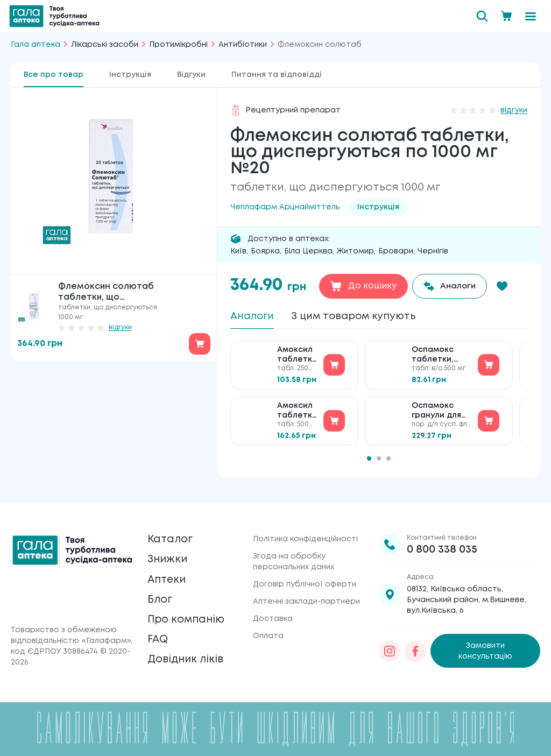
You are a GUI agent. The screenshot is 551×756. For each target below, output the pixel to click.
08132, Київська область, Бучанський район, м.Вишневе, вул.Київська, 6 (467, 595)
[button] (507, 286)
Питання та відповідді (277, 75)
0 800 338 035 (442, 545)
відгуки (120, 327)
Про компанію (188, 619)
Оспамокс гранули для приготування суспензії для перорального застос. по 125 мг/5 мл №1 (441, 415)
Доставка (273, 614)
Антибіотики (243, 45)
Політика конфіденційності (305, 534)
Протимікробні (178, 45)
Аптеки (168, 577)
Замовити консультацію (485, 646)
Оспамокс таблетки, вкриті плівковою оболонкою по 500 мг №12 (441, 359)
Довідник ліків (187, 661)
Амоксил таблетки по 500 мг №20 (297, 415)
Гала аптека (36, 45)
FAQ (158, 640)
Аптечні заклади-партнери (306, 597)
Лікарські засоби (105, 45)
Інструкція (130, 75)
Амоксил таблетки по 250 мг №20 (297, 359)
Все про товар (54, 75)
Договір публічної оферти (305, 580)
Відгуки (191, 75)
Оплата (268, 631)
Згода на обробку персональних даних (294, 557)
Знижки (168, 556)
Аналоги (254, 317)
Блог (160, 598)
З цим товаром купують (363, 317)
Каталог (171, 535)
